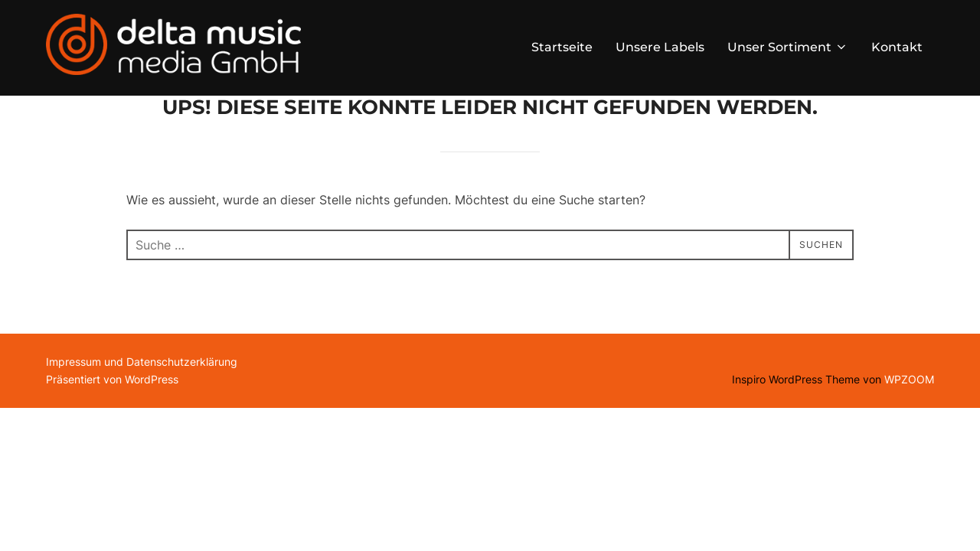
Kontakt (897, 47)
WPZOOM (909, 418)
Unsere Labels (660, 47)
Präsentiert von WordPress (112, 418)
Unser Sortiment (788, 47)
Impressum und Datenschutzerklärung (142, 401)
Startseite (562, 47)
